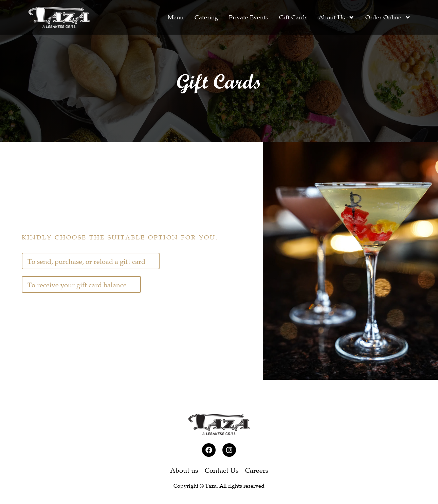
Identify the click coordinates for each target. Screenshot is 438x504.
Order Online (388, 17)
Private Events (249, 17)
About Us (336, 17)
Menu (176, 17)
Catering (206, 17)
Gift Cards (293, 17)
